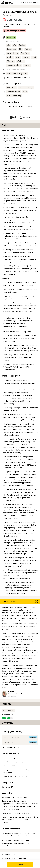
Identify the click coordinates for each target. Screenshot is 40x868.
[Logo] (7, 3)
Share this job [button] (8, 854)
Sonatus (7, 15)
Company (25, 117)
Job (13, 117)
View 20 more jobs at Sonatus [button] (15, 858)
